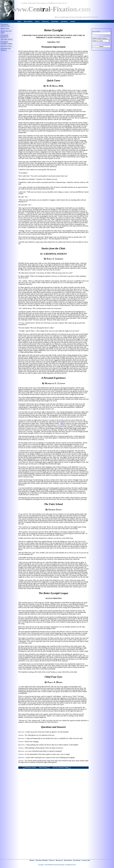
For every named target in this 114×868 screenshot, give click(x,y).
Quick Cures (5, 28)
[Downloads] (68, 860)
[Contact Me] (86, 860)
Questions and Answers (6, 49)
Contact (73, 21)
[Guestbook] (77, 860)
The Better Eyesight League (6, 43)
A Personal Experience (5, 36)
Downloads (55, 21)
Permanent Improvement (5, 25)
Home (19, 21)
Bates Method (28, 21)
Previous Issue (29, 768)
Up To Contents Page (62, 768)
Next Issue (44, 768)
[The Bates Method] (42, 860)
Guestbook (64, 21)
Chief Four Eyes (6, 46)
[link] (62, 423)
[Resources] (59, 860)
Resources (45, 21)
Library (37, 21)
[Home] (32, 860)
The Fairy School (7, 39)
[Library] (52, 860)
